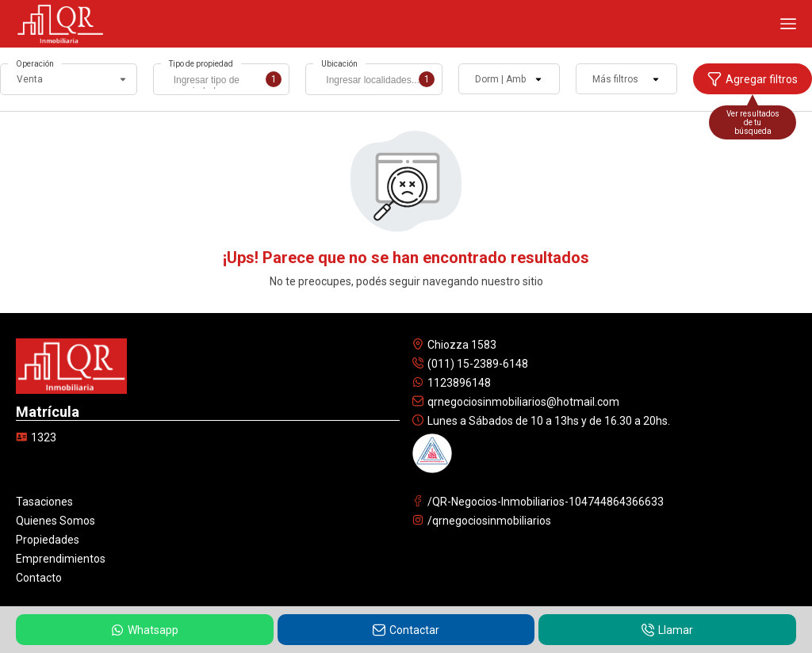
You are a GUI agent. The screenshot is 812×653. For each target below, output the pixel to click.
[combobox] (222, 79)
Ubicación (339, 64)
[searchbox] (226, 82)
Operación (35, 64)
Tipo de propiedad (201, 64)
